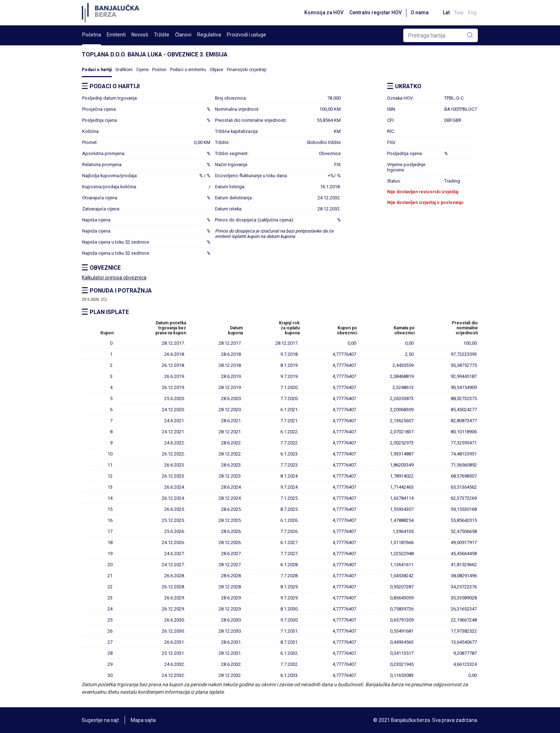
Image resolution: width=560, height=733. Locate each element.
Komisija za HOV (324, 13)
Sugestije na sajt (100, 720)
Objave (216, 70)
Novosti (140, 35)
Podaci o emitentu (188, 70)
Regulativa (209, 35)
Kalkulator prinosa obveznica (114, 278)
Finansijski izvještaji (247, 70)
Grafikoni (124, 70)
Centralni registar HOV (376, 13)
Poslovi (159, 70)
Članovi (183, 35)
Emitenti (116, 35)
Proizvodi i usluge (246, 35)
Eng (472, 13)
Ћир (459, 13)
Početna (92, 35)
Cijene (142, 70)
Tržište (162, 35)
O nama (420, 13)
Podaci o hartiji (97, 70)
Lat (446, 13)
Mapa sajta (143, 720)
